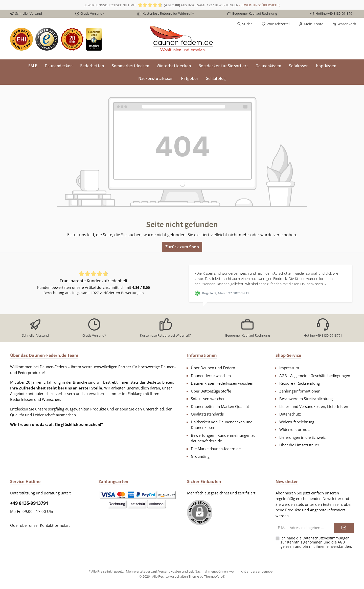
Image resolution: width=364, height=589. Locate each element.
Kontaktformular (54, 525)
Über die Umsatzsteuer (299, 445)
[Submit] (344, 528)
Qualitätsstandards (207, 414)
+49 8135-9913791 (29, 503)
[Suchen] (245, 24)
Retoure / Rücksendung (300, 383)
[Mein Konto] (311, 24)
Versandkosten (170, 571)
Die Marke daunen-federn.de (216, 449)
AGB (341, 542)
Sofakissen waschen (208, 399)
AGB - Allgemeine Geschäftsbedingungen (315, 376)
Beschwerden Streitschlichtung (306, 399)
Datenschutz (290, 414)
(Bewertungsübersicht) (260, 5)
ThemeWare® (215, 576)
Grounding (200, 456)
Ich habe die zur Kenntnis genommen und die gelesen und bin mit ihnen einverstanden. (316, 542)
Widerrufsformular (296, 429)
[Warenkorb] (343, 24)
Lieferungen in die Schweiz (302, 437)
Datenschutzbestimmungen (326, 538)
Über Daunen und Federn (213, 368)
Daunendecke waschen (211, 376)
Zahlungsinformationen (300, 391)
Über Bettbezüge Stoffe (211, 391)
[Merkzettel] (276, 24)
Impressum (289, 368)
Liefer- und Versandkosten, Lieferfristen (314, 406)
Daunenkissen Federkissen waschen (222, 383)
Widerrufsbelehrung (297, 422)
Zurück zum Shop (182, 247)
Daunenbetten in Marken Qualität (220, 406)
